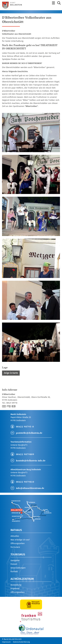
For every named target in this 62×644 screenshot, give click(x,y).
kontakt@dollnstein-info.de (31, 461)
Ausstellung (16, 585)
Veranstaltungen (18, 568)
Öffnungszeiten (18, 543)
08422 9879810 (25, 482)
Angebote (15, 589)
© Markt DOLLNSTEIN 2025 (12, 639)
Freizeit (14, 564)
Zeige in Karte (11, 373)
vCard (9, 407)
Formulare (15, 547)
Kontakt (14, 571)
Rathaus (16, 530)
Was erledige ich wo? (20, 540)
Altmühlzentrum (22, 579)
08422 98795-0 (25, 427)
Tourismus (18, 554)
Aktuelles (15, 536)
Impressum (6, 642)
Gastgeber (15, 560)
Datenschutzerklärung (21, 642)
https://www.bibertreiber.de (4, 407)
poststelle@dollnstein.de (29, 433)
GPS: (14, 407)
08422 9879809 (25, 454)
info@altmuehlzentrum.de (30, 488)
